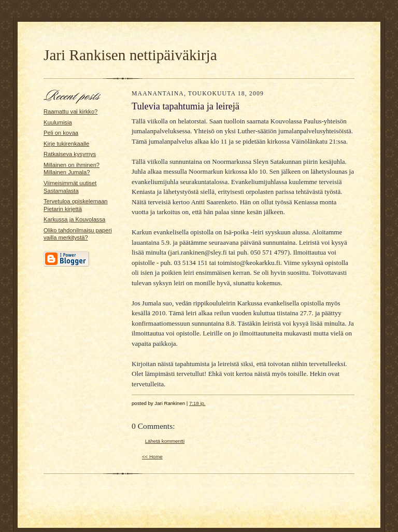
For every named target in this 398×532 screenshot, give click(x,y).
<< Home (152, 457)
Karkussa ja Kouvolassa (74, 219)
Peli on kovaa (61, 133)
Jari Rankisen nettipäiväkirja (130, 55)
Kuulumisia (58, 122)
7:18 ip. (197, 403)
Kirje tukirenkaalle (66, 144)
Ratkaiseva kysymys (70, 154)
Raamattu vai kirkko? (70, 111)
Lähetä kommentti (165, 441)
